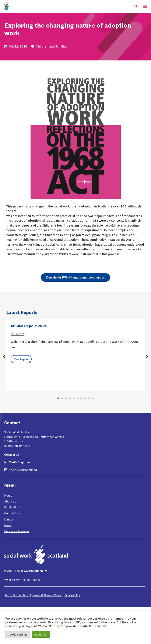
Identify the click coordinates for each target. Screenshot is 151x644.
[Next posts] (147, 357)
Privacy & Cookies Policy (47, 595)
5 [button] (74, 398)
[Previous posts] (4, 357)
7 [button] (81, 398)
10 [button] (93, 398)
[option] (75, 355)
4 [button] (70, 398)
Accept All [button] (41, 634)
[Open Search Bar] (136, 6)
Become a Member (17, 531)
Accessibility (72, 595)
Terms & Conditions (17, 595)
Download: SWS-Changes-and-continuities (75, 277)
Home (8, 495)
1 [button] (58, 398)
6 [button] (77, 398)
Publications (12, 507)
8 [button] (85, 398)
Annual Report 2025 (29, 326)
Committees (12, 513)
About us (10, 501)
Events (9, 519)
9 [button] (89, 398)
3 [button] (66, 398)
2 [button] (62, 398)
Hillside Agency (30, 580)
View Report (21, 359)
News (8, 525)
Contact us (12, 454)
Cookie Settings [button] (17, 634)
